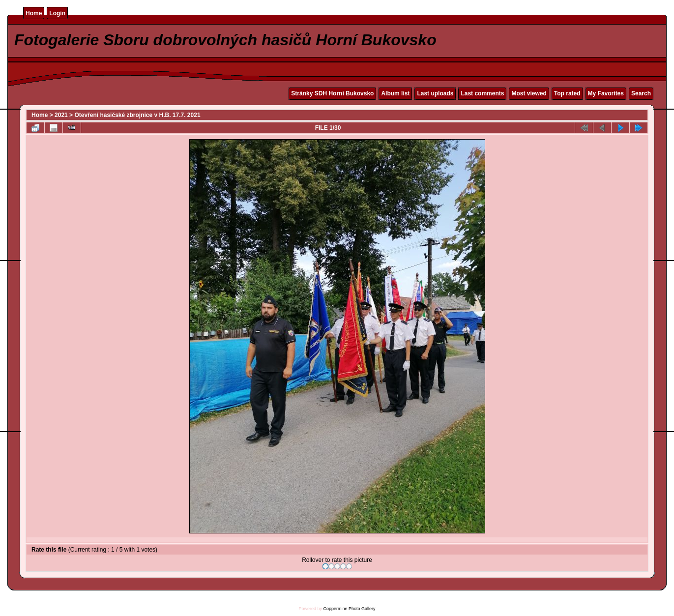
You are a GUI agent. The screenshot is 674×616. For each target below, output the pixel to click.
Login (57, 13)
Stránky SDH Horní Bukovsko (332, 93)
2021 (61, 115)
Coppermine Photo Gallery (349, 609)
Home (34, 13)
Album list (395, 93)
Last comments (482, 93)
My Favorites (606, 93)
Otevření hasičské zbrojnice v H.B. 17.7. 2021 (137, 115)
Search (641, 93)
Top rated (567, 93)
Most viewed (529, 93)
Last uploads (435, 93)
